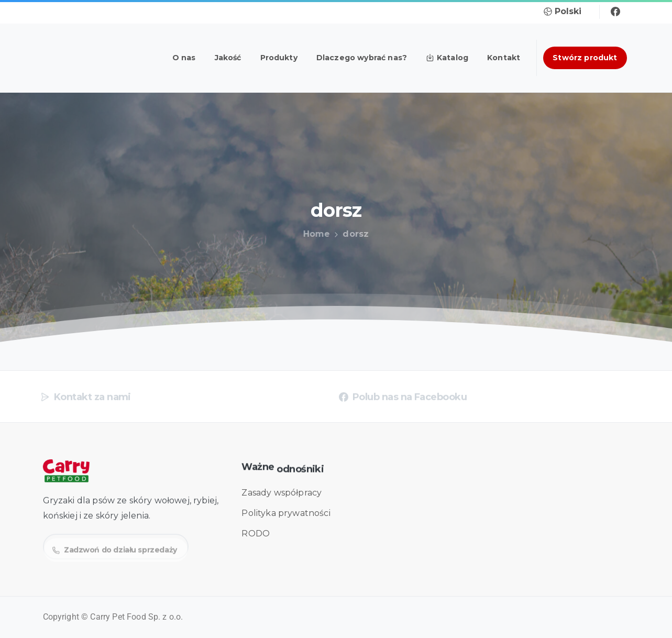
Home (315, 234)
